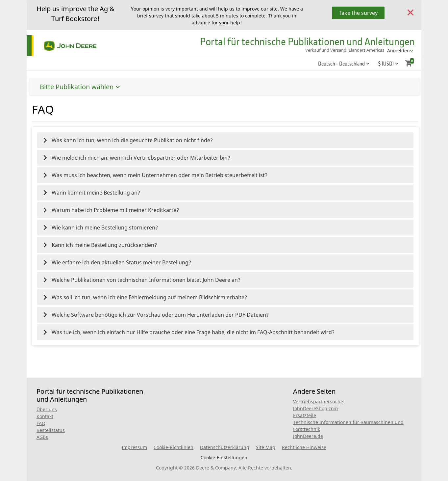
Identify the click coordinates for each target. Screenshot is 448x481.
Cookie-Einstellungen (224, 457)
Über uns (47, 409)
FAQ (41, 423)
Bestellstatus (51, 430)
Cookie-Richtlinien (174, 447)
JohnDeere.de (308, 436)
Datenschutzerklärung (225, 447)
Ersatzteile (305, 415)
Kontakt (45, 416)
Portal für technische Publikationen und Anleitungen (307, 41)
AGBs (42, 437)
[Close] (411, 12)
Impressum (134, 447)
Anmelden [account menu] (398, 51)
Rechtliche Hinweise (304, 447)
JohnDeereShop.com (315, 408)
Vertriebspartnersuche (318, 401)
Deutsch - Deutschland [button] (341, 64)
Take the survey (358, 13)
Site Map (266, 447)
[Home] (62, 46)
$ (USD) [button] (386, 64)
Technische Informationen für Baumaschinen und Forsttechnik (348, 426)
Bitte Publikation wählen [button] (349, 87)
